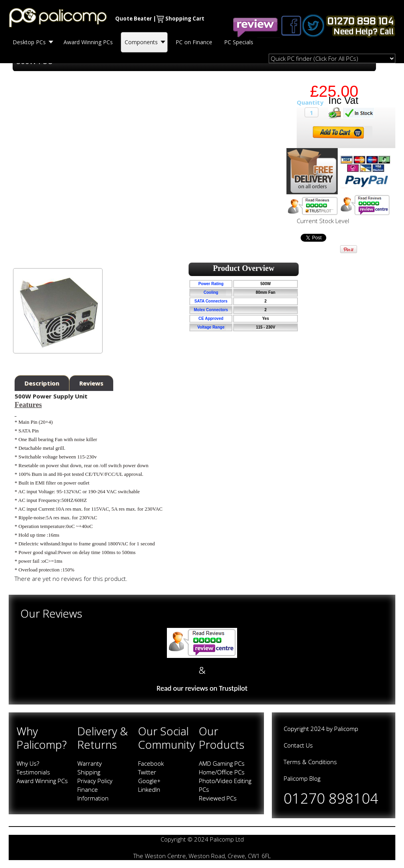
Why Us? (28, 763)
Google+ (149, 781)
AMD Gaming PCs (222, 763)
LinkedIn (149, 789)
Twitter (147, 772)
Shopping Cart (185, 19)
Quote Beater (134, 19)
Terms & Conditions (310, 762)
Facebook (151, 763)
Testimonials (33, 772)
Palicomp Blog (302, 778)
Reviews (91, 383)
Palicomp (346, 729)
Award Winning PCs (42, 781)
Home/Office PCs (222, 772)
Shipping (89, 772)
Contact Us (298, 745)
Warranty (90, 763)
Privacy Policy (95, 781)
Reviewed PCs (218, 798)
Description (42, 383)
